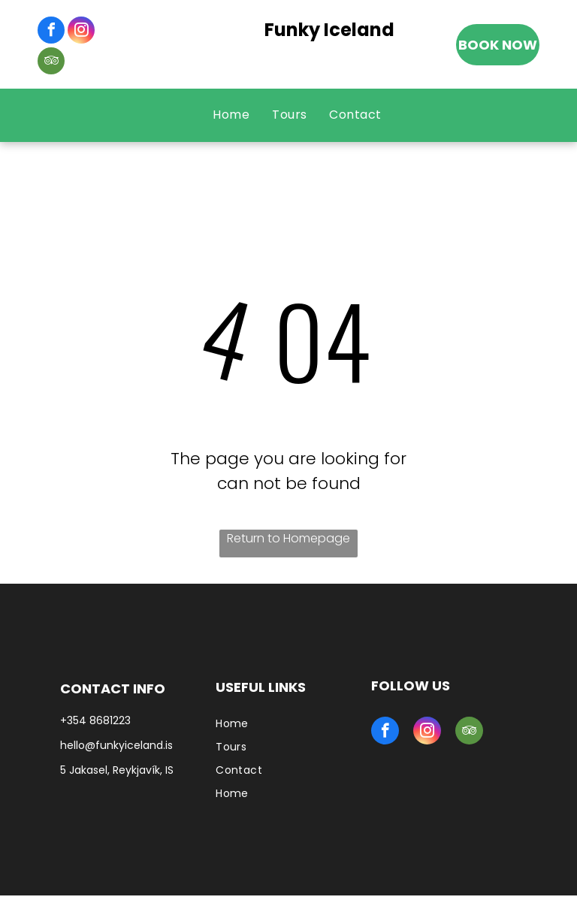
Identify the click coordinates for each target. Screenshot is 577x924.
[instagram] (81, 32)
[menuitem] (231, 115)
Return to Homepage (288, 538)
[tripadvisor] (51, 63)
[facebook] (51, 32)
